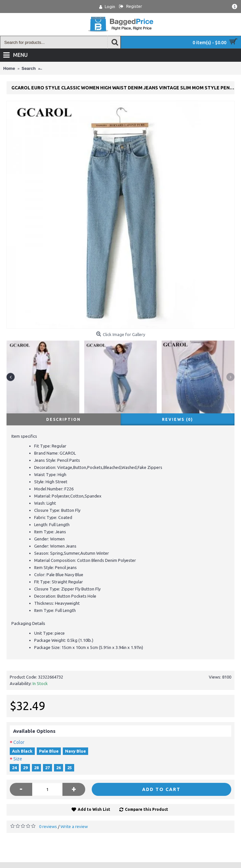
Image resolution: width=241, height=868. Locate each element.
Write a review (74, 826)
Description (63, 419)
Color (19, 742)
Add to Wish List (94, 809)
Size (18, 759)
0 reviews (48, 826)
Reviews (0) (178, 419)
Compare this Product (147, 809)
